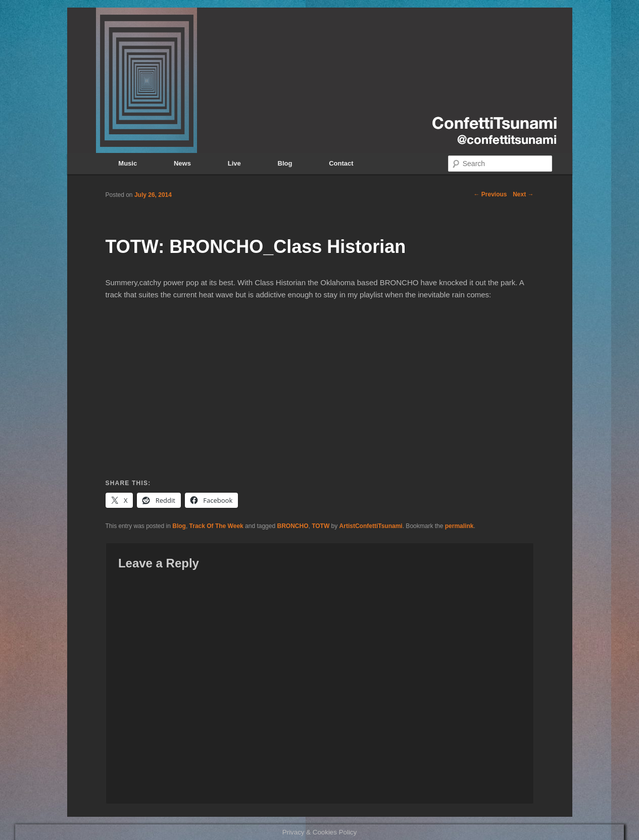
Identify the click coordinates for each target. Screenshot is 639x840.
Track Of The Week (216, 526)
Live (234, 163)
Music (128, 163)
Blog (285, 163)
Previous (490, 194)
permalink (459, 526)
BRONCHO (292, 526)
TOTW (321, 526)
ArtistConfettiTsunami (371, 526)
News (182, 163)
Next (523, 194)
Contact (341, 163)
